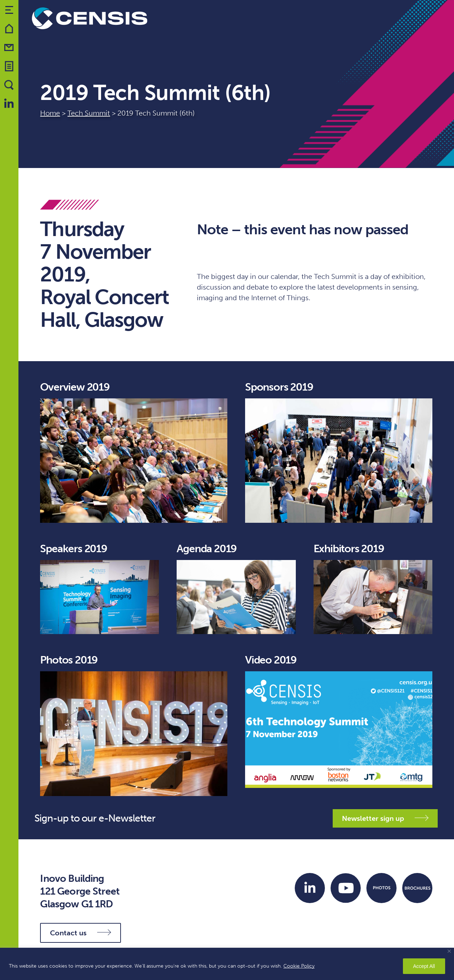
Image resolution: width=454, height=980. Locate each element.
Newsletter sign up (385, 818)
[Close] (449, 951)
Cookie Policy (299, 966)
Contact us (81, 933)
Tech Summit (89, 113)
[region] (227, 964)
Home (50, 113)
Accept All (424, 966)
